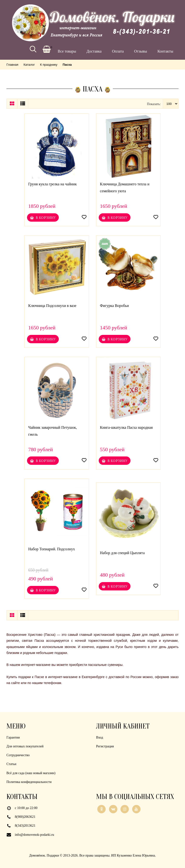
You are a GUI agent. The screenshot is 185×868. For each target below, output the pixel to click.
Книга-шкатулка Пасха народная (126, 427)
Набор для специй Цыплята (122, 553)
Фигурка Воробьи (114, 306)
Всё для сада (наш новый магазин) (31, 773)
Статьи (11, 764)
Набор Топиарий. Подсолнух (52, 549)
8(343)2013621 (25, 826)
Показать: (154, 104)
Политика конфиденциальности (29, 782)
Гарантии (13, 737)
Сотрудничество (18, 755)
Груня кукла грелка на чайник (52, 184)
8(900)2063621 (25, 817)
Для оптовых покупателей (25, 746)
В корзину (43, 218)
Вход (100, 737)
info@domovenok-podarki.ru (34, 835)
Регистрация (105, 746)
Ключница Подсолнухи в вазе (52, 306)
